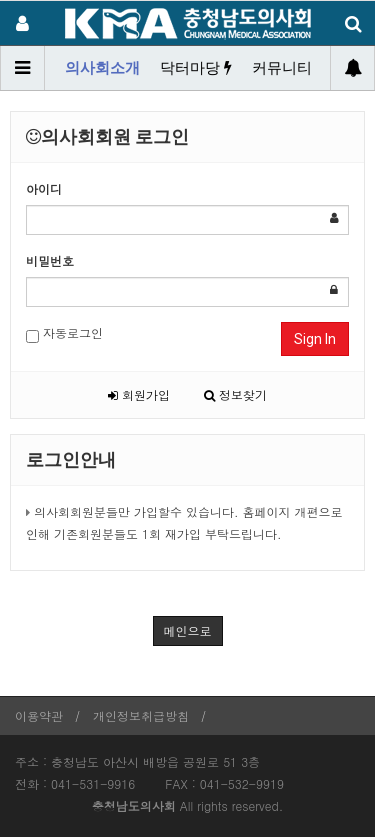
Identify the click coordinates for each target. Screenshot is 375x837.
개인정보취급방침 (141, 715)
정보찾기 (235, 394)
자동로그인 (64, 333)
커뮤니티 (282, 68)
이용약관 (39, 715)
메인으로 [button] (188, 630)
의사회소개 (102, 68)
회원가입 (139, 394)
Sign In (315, 339)
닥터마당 (196, 68)
